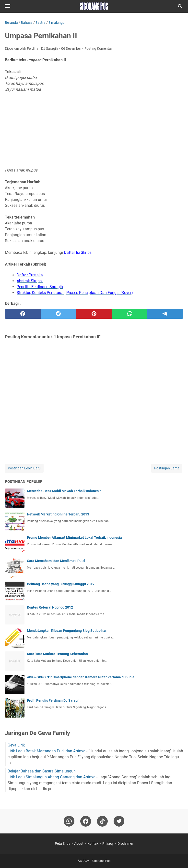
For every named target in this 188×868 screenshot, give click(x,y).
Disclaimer (125, 844)
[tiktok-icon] (102, 821)
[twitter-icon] (119, 821)
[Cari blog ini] (180, 6)
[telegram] (165, 314)
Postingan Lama (167, 468)
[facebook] (23, 314)
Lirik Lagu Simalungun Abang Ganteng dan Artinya (52, 777)
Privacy (108, 844)
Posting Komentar (98, 49)
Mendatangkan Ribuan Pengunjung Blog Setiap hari (67, 631)
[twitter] (59, 314)
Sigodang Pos (101, 861)
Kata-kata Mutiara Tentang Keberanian (57, 654)
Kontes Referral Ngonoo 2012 (50, 607)
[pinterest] (94, 314)
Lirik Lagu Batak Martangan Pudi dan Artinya (47, 751)
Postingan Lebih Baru (24, 468)
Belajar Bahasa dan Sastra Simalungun (42, 771)
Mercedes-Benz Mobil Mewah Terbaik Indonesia (64, 491)
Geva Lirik (16, 745)
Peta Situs (63, 844)
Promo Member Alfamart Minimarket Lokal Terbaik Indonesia (74, 538)
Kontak (93, 844)
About (79, 844)
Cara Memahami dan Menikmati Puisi (56, 561)
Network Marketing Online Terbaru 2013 (58, 514)
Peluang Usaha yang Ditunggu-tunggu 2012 (61, 584)
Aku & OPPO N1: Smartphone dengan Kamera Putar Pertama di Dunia (81, 677)
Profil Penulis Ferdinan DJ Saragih (54, 700)
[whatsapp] (130, 314)
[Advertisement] (94, 130)
